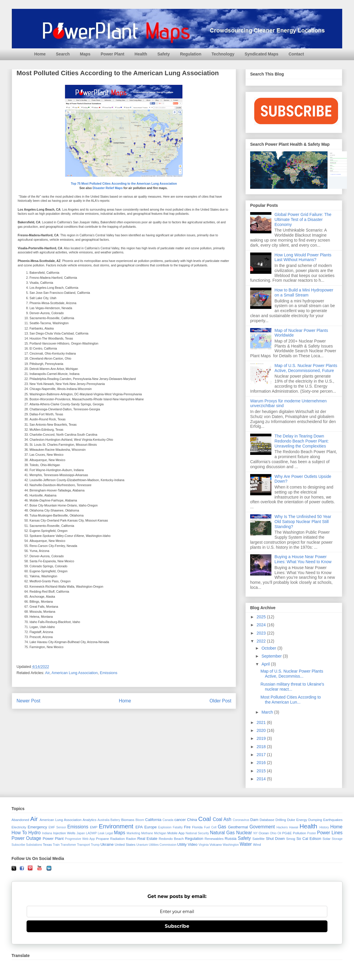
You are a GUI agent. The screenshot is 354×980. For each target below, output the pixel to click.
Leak (101, 833)
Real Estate (147, 839)
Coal (205, 819)
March (268, 712)
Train (56, 845)
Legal (109, 833)
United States (125, 844)
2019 (262, 738)
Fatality (178, 827)
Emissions (109, 673)
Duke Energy (297, 820)
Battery (115, 820)
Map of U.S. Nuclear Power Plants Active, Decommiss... (292, 674)
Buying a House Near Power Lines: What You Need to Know (303, 559)
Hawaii (294, 827)
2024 (262, 625)
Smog (291, 839)
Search (63, 54)
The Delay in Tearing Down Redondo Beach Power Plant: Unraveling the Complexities (302, 441)
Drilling (281, 820)
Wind (257, 844)
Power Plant (112, 54)
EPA (139, 827)
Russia (231, 839)
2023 (262, 633)
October (269, 648)
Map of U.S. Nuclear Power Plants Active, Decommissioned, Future (306, 368)
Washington (231, 845)
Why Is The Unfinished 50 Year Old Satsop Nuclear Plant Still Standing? (303, 522)
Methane (147, 833)
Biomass (128, 820)
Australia (104, 820)
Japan (81, 833)
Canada (168, 820)
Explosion (165, 827)
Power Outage (26, 838)
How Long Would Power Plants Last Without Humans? (303, 257)
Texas (47, 844)
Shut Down (275, 839)
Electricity (19, 827)
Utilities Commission (163, 845)
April (266, 664)
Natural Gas (222, 833)
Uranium (142, 845)
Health (141, 54)
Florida (197, 827)
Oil (279, 833)
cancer (180, 820)
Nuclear (244, 833)
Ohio (273, 833)
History (324, 827)
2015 (262, 771)
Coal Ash (222, 819)
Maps (85, 54)
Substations (34, 845)
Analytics (90, 820)
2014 (262, 779)
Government (262, 827)
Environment (116, 826)
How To (19, 833)
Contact (296, 54)
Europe (150, 827)
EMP (94, 827)
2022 (262, 641)
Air (47, 673)
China (192, 820)
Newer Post (28, 701)
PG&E (287, 833)
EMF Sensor (57, 827)
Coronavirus (241, 820)
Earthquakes (333, 820)
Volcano (216, 844)
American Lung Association (75, 673)
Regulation (191, 54)
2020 (262, 730)
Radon (131, 839)
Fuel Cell (210, 827)
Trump (95, 845)
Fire (187, 827)
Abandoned (20, 820)
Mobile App (176, 833)
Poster (312, 833)
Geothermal (238, 827)
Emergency (37, 827)
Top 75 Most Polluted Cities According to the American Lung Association (124, 184)
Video (192, 844)
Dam (254, 820)
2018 (262, 747)
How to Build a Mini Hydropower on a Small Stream (304, 292)
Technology (223, 54)
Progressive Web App (80, 839)
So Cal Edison (309, 839)
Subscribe (18, 845)
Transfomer (68, 845)
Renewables (214, 839)
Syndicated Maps (261, 54)
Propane (102, 839)
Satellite (258, 839)
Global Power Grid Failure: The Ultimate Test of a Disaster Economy (303, 219)
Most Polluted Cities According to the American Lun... (291, 700)
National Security (197, 833)
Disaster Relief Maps (108, 188)
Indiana (47, 833)
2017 (262, 755)
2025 (262, 617)
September (272, 656)
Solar (326, 839)
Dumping (315, 820)
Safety (163, 54)
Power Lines (330, 833)
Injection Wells (64, 833)
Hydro (35, 833)
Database (267, 820)
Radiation (118, 839)
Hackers (282, 827)
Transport (83, 845)
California (153, 820)
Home (40, 54)
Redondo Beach (171, 839)
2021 (262, 722)
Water (246, 844)
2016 (262, 763)
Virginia (204, 845)
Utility (182, 844)
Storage (337, 839)
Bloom (140, 820)
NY (255, 833)
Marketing (133, 833)
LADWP (91, 833)
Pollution (300, 833)
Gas (222, 827)
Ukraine (107, 844)
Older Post (220, 701)
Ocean (264, 833)
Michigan (160, 833)
